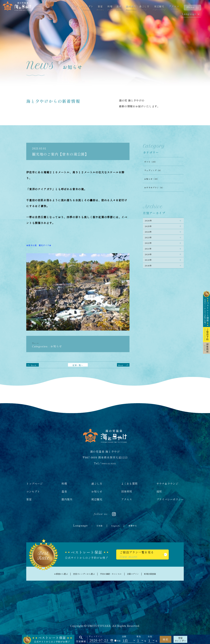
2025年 (150, 229)
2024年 (150, 237)
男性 (139, 636)
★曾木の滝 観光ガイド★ (44, 245)
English (115, 525)
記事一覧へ (78, 365)
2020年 (150, 268)
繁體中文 (136, 525)
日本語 (96, 525)
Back (34, 365)
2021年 (150, 260)
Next (122, 365)
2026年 (150, 222)
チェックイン (96, 636)
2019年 (150, 276)
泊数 (124, 636)
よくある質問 (129, 484)
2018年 (150, 283)
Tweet (36, 343)
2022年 (150, 253)
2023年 (150, 245)
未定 (118, 641)
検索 (166, 639)
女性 (150, 636)
